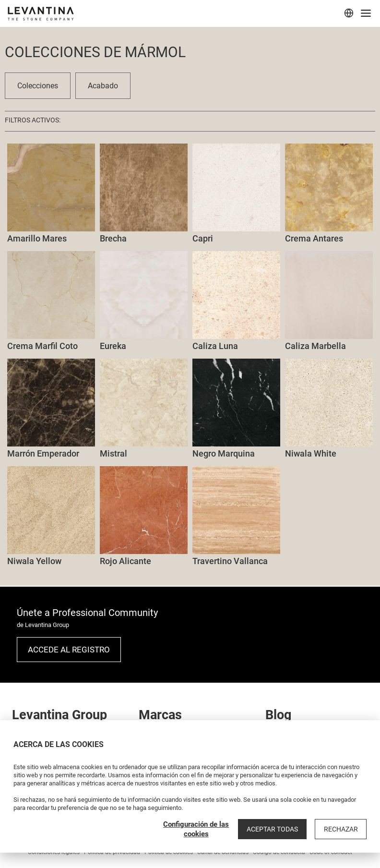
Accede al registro (69, 650)
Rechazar (341, 829)
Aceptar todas (274, 829)
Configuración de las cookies (199, 829)
